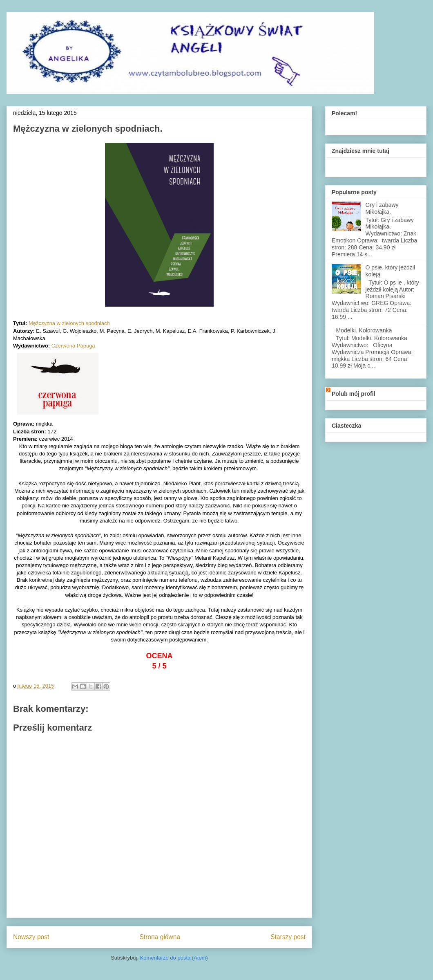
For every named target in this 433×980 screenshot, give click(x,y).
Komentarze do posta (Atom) (174, 958)
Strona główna (160, 937)
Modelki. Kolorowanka (364, 330)
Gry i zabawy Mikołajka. (382, 208)
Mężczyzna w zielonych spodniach (69, 323)
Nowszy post (31, 937)
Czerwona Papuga (73, 346)
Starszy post (288, 937)
